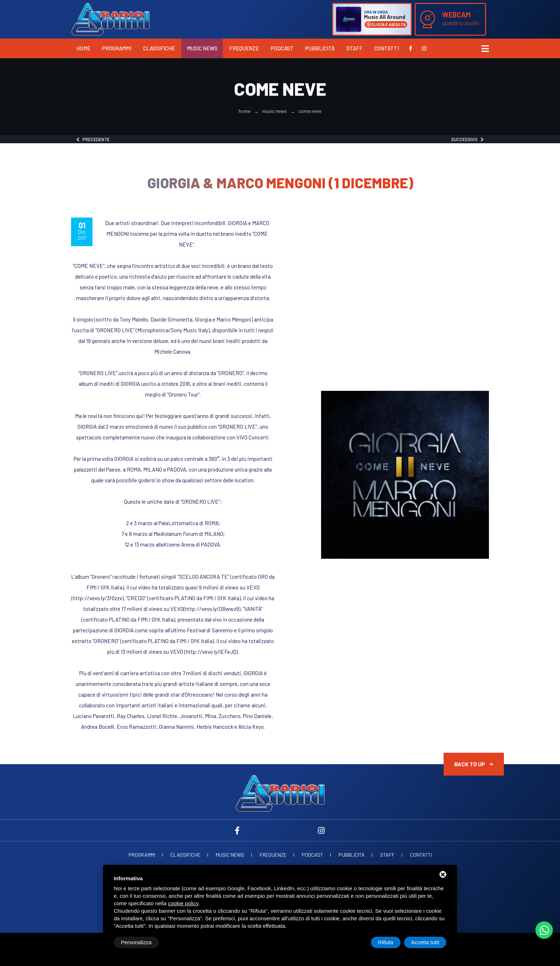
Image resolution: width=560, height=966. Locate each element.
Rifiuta (386, 942)
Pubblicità (320, 48)
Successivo (467, 139)
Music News (202, 48)
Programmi (117, 48)
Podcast (282, 48)
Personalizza (136, 942)
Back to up (474, 764)
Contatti (387, 48)
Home (83, 48)
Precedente (93, 139)
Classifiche (159, 48)
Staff (354, 48)
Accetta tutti (425, 942)
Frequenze (244, 48)
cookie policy (183, 903)
